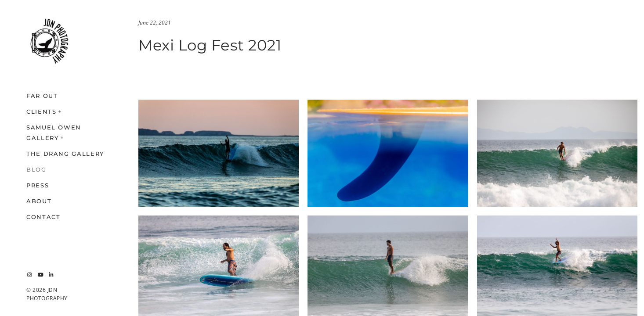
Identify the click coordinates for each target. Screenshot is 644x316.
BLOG (36, 169)
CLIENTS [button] (41, 111)
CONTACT (43, 217)
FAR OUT (42, 96)
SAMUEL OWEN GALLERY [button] (54, 133)
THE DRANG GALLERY (65, 154)
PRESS (38, 185)
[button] (60, 111)
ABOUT (39, 201)
